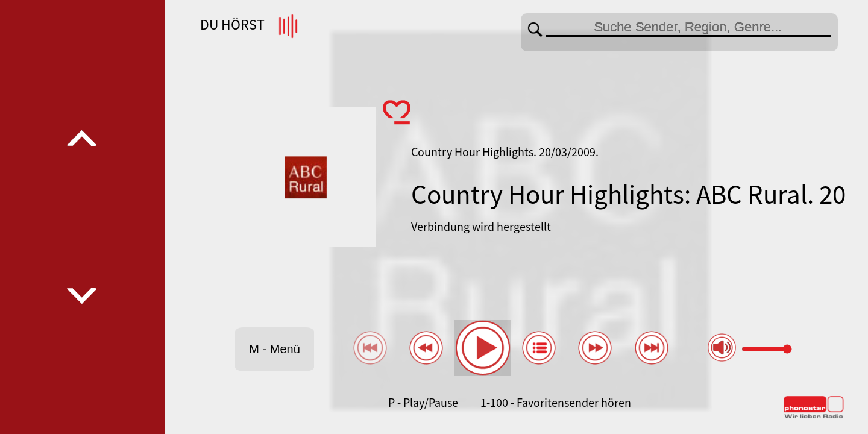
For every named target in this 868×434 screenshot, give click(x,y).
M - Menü (274, 349)
